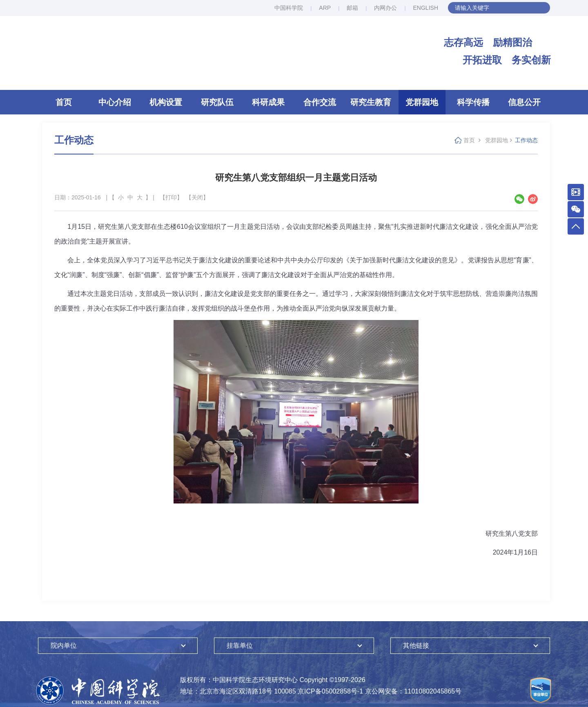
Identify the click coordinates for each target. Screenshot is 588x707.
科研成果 (268, 102)
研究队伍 (217, 102)
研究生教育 (371, 102)
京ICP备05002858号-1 (330, 691)
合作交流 (320, 102)
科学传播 (473, 102)
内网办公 (385, 8)
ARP (325, 8)
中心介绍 (115, 102)
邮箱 (352, 8)
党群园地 (422, 102)
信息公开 (524, 102)
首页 (64, 102)
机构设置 (166, 102)
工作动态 (526, 140)
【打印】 (171, 197)
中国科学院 (289, 8)
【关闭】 (197, 197)
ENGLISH (426, 8)
